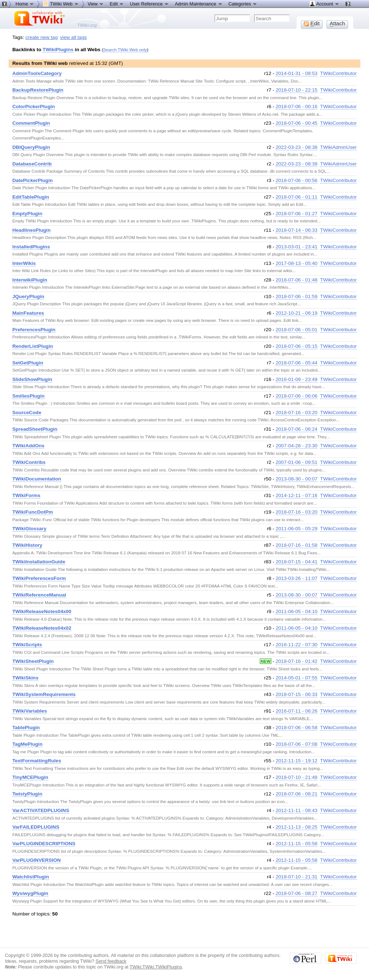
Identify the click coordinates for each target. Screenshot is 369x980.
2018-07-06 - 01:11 (297, 197)
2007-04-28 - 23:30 (297, 446)
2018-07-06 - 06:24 (297, 429)
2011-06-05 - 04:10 (297, 611)
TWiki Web (61, 4)
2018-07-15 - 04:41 (297, 562)
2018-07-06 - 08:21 (297, 794)
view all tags (74, 37)
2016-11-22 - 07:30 (297, 645)
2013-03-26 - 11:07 (297, 578)
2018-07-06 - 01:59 (297, 296)
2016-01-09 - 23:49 (297, 379)
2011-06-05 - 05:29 (297, 529)
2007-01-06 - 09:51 (297, 462)
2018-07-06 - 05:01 (297, 330)
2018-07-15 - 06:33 (297, 694)
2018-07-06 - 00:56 (297, 180)
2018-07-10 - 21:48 (297, 777)
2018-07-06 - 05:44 (297, 363)
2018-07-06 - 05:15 (297, 346)
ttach (337, 23)
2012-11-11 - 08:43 (297, 810)
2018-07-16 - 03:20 (297, 413)
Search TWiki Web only (125, 50)
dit (312, 23)
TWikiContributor (338, 73)
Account (324, 4)
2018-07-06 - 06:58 (297, 728)
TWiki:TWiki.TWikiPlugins (156, 967)
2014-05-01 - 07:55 (297, 678)
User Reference (149, 4)
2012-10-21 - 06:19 (297, 313)
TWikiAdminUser (338, 147)
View (96, 4)
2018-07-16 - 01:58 (297, 545)
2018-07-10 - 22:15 (297, 90)
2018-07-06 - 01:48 (297, 280)
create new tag (42, 37)
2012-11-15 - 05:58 (297, 844)
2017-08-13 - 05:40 (297, 263)
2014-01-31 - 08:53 (297, 73)
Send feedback (111, 961)
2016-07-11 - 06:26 (297, 711)
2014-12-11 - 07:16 (297, 495)
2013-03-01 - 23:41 (297, 247)
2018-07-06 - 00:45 (297, 123)
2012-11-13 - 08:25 (297, 827)
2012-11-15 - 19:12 (297, 761)
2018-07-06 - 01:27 (297, 214)
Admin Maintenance (199, 4)
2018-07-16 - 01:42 (297, 661)
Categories (243, 4)
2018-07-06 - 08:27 (297, 893)
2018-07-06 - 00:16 (297, 107)
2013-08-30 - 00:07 (297, 479)
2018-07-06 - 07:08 (297, 744)
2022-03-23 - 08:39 (297, 164)
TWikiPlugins (58, 50)
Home (25, 4)
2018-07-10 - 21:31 (297, 877)
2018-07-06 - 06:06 (297, 396)
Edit (117, 4)
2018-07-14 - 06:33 (297, 230)
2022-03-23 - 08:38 (297, 147)
